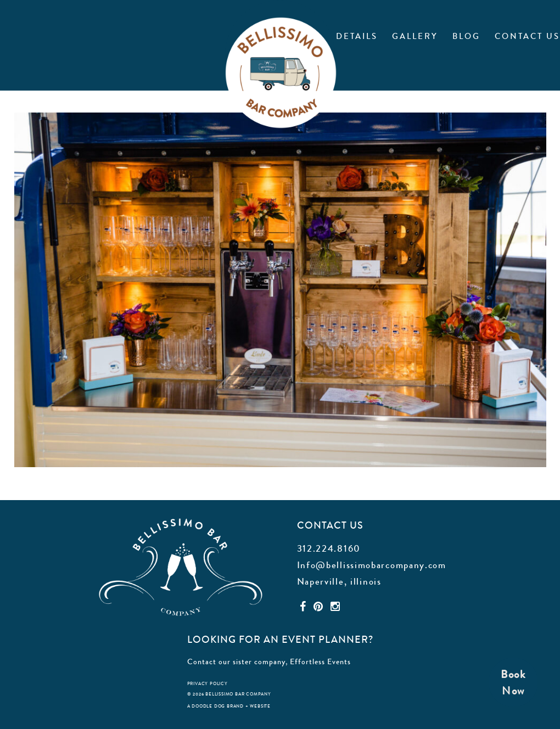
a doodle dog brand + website (229, 706)
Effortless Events (320, 661)
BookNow (513, 683)
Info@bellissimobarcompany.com (372, 565)
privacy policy (208, 684)
